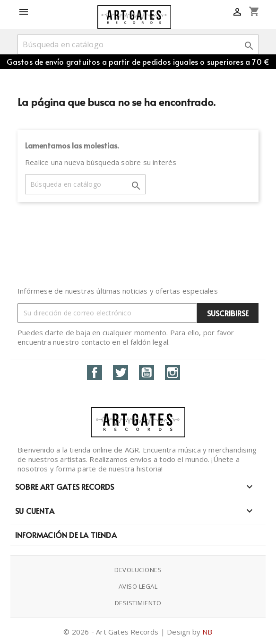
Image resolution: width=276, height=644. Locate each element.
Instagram (172, 373)
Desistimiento (138, 603)
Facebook (95, 373)
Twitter (121, 373)
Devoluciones (138, 570)
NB (207, 632)
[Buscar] (138, 44)
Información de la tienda (66, 535)
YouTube (147, 373)
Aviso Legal (138, 586)
